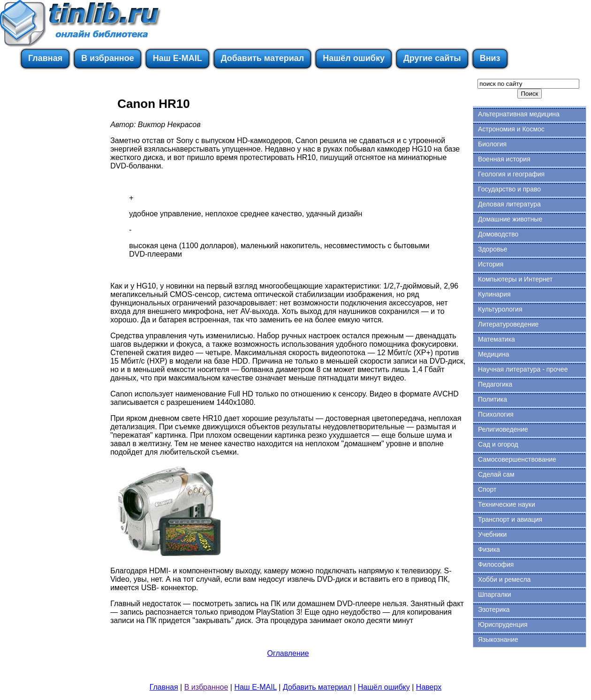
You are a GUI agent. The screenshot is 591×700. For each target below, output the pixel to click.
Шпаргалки (495, 594)
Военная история (504, 159)
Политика (492, 399)
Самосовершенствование (517, 459)
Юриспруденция (503, 624)
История (491, 264)
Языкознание (498, 639)
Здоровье (493, 249)
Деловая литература (509, 204)
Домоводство (498, 234)
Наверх (429, 687)
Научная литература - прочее (523, 369)
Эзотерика (494, 609)
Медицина (494, 354)
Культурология (500, 309)
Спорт (487, 489)
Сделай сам (496, 474)
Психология (496, 414)
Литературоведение (508, 324)
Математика (496, 339)
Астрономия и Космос (511, 129)
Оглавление (288, 653)
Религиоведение (503, 429)
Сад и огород (498, 444)
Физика (489, 549)
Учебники (492, 534)
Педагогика (495, 384)
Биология (492, 144)
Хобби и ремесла (504, 579)
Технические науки (507, 504)
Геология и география (511, 174)
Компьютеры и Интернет (515, 279)
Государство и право (509, 189)
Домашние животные (510, 219)
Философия (496, 564)
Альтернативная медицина (519, 114)
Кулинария (494, 294)
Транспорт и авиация (510, 519)
